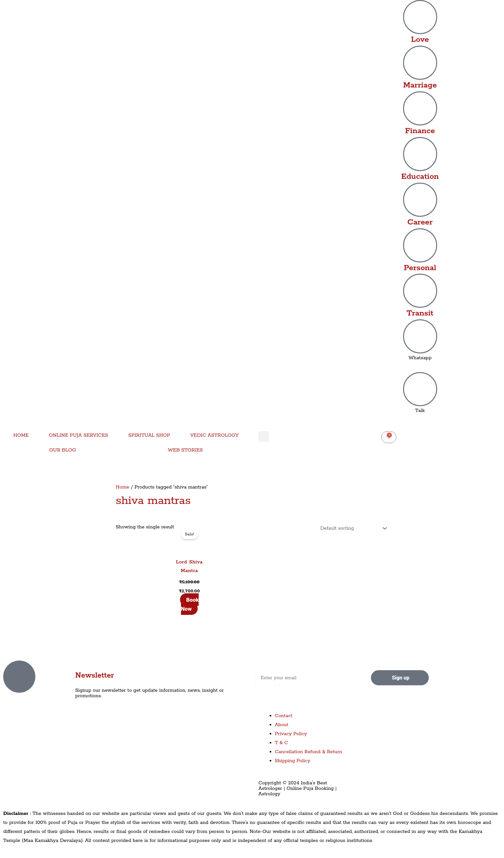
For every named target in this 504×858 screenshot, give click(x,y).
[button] (264, 437)
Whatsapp (420, 358)
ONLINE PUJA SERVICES (78, 435)
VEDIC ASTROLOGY (215, 435)
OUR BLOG (63, 450)
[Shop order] (352, 528)
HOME (21, 435)
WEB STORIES (185, 450)
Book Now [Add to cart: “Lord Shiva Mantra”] (190, 604)
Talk (420, 411)
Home (122, 487)
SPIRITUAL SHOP (149, 435)
